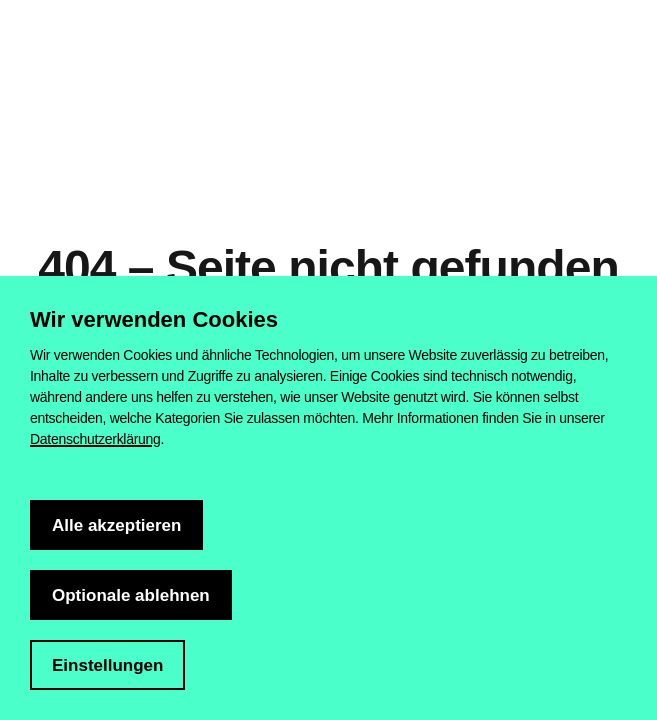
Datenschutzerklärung (95, 439)
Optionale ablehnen (131, 595)
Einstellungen (107, 665)
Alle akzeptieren (116, 525)
